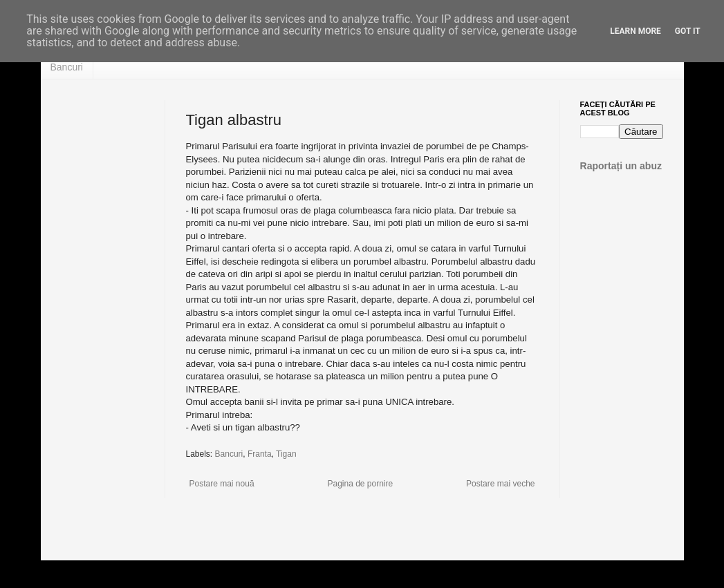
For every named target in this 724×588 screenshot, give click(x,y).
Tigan (286, 454)
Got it (688, 31)
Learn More (635, 31)
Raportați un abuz (621, 166)
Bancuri (67, 67)
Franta (260, 454)
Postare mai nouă (222, 484)
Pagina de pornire (360, 484)
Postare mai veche (500, 484)
